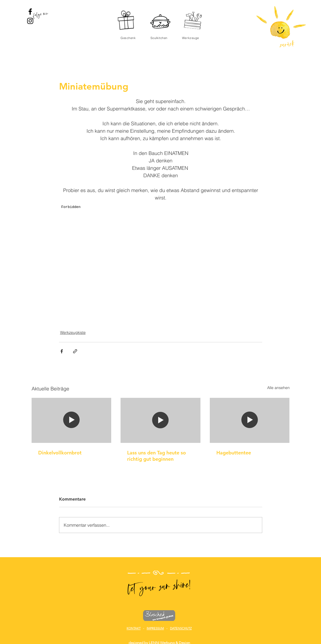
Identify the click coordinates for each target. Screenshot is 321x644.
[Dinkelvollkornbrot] (72, 420)
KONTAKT (134, 628)
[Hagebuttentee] (250, 420)
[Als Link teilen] (75, 351)
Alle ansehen (278, 388)
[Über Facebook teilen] (62, 351)
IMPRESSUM (155, 628)
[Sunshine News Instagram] (30, 21)
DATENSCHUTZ (181, 628)
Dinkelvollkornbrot (60, 453)
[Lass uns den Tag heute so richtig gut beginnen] (160, 420)
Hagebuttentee (234, 453)
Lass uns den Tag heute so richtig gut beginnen (157, 456)
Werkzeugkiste (73, 332)
